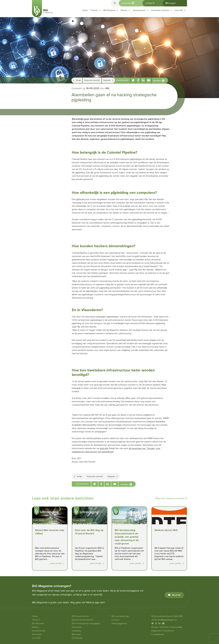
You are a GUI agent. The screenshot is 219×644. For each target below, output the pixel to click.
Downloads (77, 638)
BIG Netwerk (111, 10)
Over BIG (180, 10)
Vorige (77, 80)
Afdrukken (159, 80)
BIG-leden (76, 634)
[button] (115, 3)
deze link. (104, 448)
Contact (150, 3)
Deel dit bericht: (123, 80)
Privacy (155, 627)
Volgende (108, 80)
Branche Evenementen (83, 620)
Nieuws (125, 10)
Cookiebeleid (158, 634)
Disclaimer (168, 631)
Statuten (164, 627)
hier (97, 602)
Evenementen (141, 10)
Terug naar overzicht (92, 80)
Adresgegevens (119, 623)
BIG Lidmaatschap (120, 616)
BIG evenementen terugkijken (86, 623)
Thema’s (96, 10)
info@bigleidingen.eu (167, 620)
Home (85, 10)
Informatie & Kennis (162, 10)
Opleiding (76, 631)
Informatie (37, 634)
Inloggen (171, 3)
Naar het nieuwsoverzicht (171, 498)
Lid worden (128, 3)
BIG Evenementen (80, 616)
